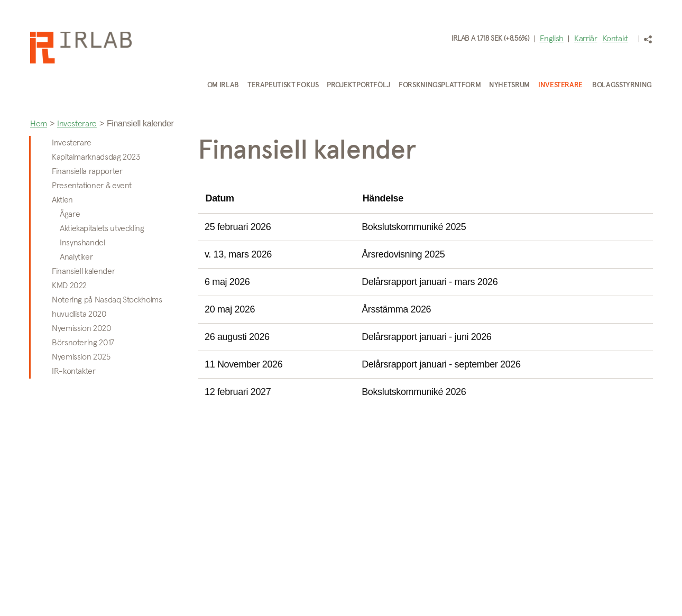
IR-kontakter (74, 371)
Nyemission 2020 (82, 328)
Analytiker (76, 257)
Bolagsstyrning (622, 85)
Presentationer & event (92, 186)
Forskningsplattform (440, 85)
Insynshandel (82, 243)
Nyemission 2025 (81, 357)
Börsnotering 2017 (83, 343)
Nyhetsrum (509, 85)
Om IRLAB (223, 85)
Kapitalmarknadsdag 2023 (96, 157)
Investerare (560, 85)
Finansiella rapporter (87, 171)
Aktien (62, 200)
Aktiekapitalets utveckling (102, 228)
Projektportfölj (358, 85)
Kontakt (615, 39)
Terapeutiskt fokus (283, 85)
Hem (39, 124)
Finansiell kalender (83, 271)
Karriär (586, 39)
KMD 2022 (69, 286)
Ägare (70, 214)
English (552, 39)
